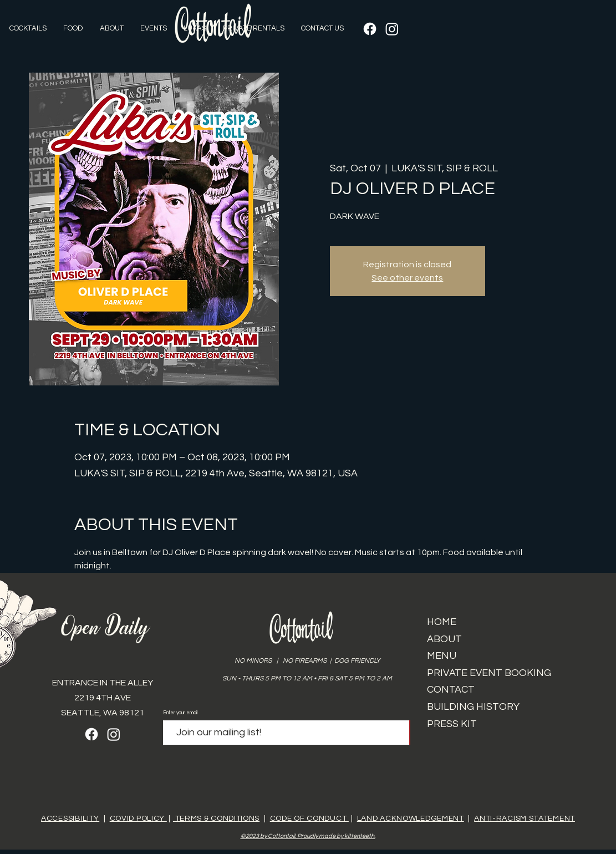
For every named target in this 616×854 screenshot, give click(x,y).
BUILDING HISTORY (473, 707)
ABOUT (444, 639)
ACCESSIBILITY (70, 819)
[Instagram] (392, 29)
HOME (442, 622)
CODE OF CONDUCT (309, 819)
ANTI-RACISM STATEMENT (525, 819)
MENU (442, 656)
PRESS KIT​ (452, 724)
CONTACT (451, 690)
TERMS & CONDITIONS (216, 819)
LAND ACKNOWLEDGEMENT (411, 819)
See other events (407, 278)
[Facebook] (370, 29)
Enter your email (180, 713)
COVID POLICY (138, 819)
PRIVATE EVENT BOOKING (489, 673)
